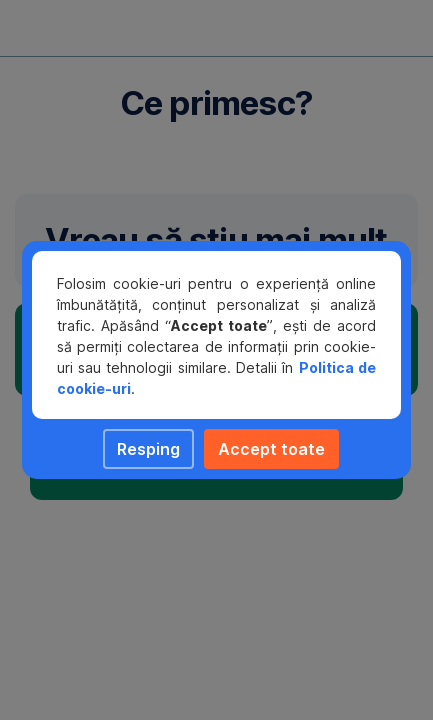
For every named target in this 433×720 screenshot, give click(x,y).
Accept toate (271, 449)
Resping (148, 449)
